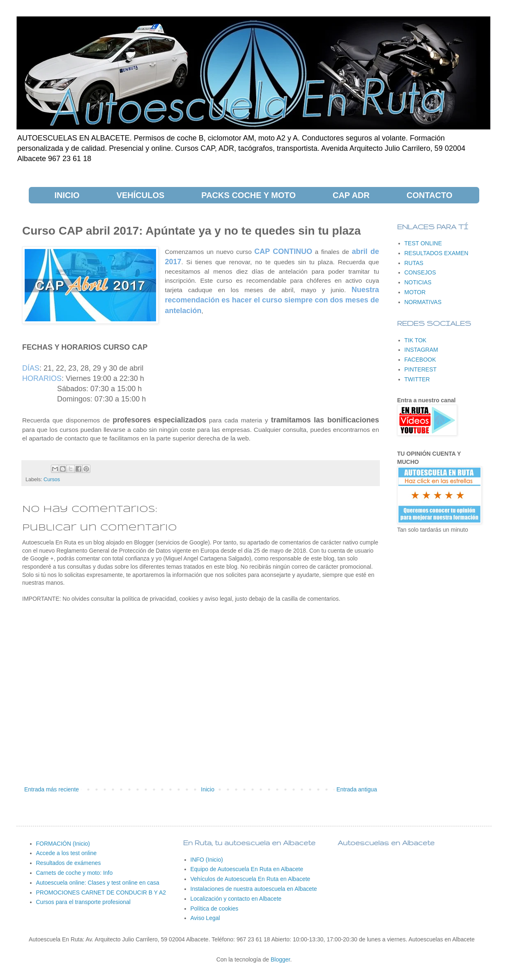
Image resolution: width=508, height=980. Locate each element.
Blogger (280, 959)
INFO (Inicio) (207, 860)
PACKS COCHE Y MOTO (248, 195)
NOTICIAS (418, 282)
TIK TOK (416, 340)
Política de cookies (215, 909)
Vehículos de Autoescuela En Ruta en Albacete (251, 879)
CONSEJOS (420, 272)
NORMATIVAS (423, 302)
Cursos (52, 480)
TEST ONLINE (423, 243)
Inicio (208, 789)
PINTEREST (421, 369)
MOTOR (415, 292)
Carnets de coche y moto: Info (75, 873)
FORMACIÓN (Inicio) (63, 844)
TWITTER (417, 379)
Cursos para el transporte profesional (83, 902)
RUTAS (414, 263)
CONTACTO (429, 195)
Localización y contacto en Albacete (236, 899)
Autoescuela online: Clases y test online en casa (98, 883)
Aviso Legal (205, 918)
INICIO (67, 195)
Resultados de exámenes (69, 863)
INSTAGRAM (421, 350)
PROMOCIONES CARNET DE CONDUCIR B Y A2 (101, 892)
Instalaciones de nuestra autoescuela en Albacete (254, 889)
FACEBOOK (420, 360)
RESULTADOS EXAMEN (437, 253)
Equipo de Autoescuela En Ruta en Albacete (247, 869)
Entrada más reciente (52, 789)
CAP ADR (351, 195)
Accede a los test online (67, 853)
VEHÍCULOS (141, 195)
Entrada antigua (357, 789)
